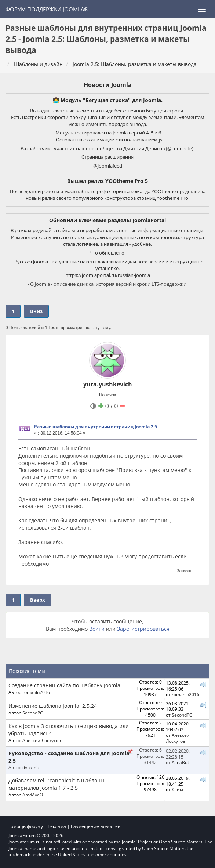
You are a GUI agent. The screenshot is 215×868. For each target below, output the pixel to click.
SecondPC (33, 713)
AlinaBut (180, 762)
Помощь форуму (25, 826)
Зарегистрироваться (143, 629)
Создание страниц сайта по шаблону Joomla (64, 685)
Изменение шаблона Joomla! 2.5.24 (53, 706)
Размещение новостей (96, 826)
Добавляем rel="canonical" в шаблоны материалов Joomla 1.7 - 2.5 (57, 784)
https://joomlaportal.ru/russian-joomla (108, 275)
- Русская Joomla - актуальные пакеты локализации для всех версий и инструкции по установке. (108, 265)
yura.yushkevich (108, 384)
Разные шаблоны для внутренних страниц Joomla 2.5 (96, 427)
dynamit (31, 767)
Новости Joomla (108, 85)
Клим (177, 789)
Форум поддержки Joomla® (47, 9)
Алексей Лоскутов (42, 740)
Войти (97, 629)
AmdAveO (33, 795)
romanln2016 (36, 692)
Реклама (57, 826)
